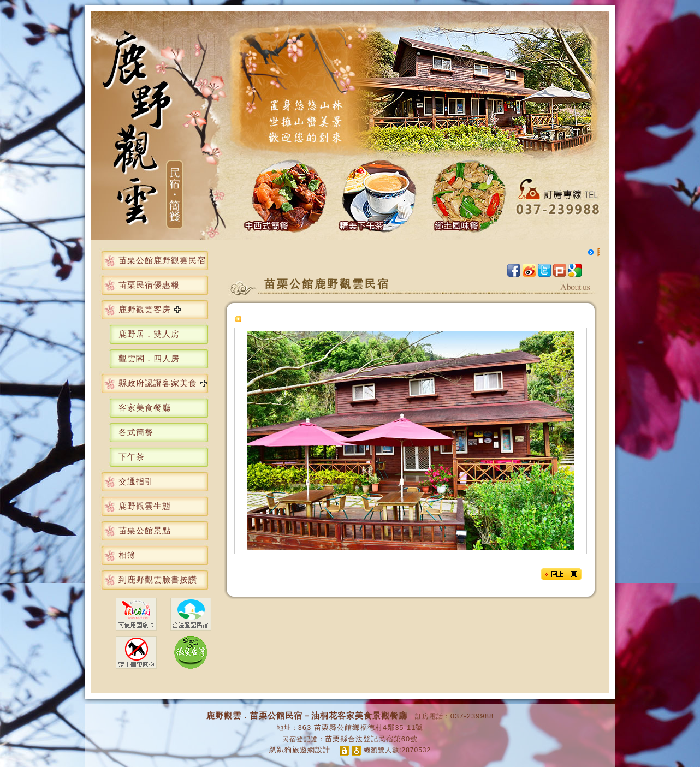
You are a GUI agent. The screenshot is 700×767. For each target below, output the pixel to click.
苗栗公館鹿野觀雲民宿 (162, 260)
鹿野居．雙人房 (149, 334)
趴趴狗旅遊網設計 (300, 750)
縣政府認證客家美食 (158, 383)
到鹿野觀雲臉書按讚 (158, 579)
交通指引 (136, 481)
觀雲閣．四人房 (149, 358)
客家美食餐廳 (145, 408)
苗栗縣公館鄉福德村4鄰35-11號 (369, 727)
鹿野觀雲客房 (145, 309)
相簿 (127, 555)
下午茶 (132, 457)
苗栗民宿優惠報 (149, 285)
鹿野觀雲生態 (145, 506)
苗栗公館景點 (145, 530)
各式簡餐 (136, 432)
